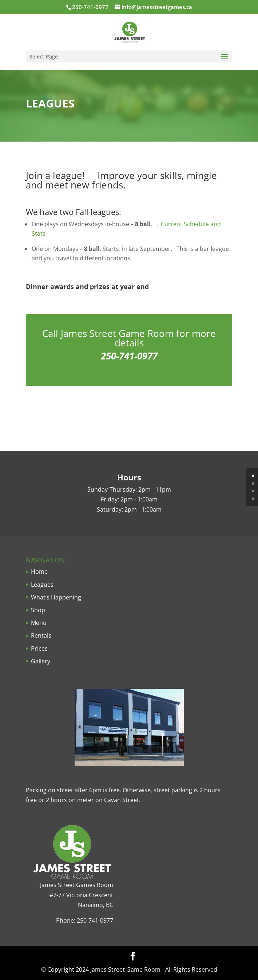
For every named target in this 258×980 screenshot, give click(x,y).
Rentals (41, 635)
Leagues (42, 585)
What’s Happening (56, 597)
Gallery (41, 661)
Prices (39, 648)
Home (39, 572)
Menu (39, 623)
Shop (38, 610)
